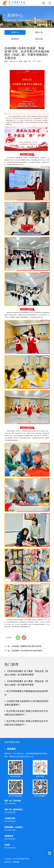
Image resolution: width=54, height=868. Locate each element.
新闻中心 (30, 21)
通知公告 (39, 32)
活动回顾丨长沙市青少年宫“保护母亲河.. (27, 651)
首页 (20, 21)
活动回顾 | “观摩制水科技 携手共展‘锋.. (27, 646)
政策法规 (39, 39)
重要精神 (15, 39)
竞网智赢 (16, 862)
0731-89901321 (18, 754)
